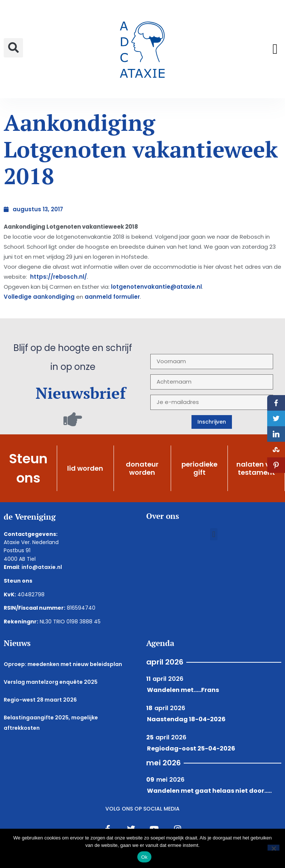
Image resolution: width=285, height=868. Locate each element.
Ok (144, 857)
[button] (13, 48)
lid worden (85, 468)
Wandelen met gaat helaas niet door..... (209, 791)
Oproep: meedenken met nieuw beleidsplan (63, 664)
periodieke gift (199, 468)
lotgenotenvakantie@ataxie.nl (156, 287)
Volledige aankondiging (39, 297)
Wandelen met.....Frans (183, 690)
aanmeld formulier (112, 297)
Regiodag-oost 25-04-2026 (191, 748)
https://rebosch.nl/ (58, 277)
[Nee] (273, 848)
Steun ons (28, 468)
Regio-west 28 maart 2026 (40, 700)
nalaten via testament (256, 468)
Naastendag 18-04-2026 (186, 719)
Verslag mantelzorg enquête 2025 (51, 682)
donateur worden (142, 468)
